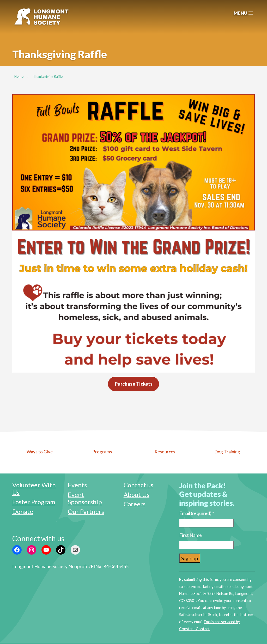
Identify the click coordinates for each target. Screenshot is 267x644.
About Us (136, 494)
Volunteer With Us (34, 489)
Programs (102, 452)
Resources (165, 452)
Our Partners (86, 511)
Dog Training (227, 452)
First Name (190, 535)
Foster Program (34, 502)
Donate (23, 511)
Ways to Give (40, 452)
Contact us (138, 485)
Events (77, 485)
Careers (135, 504)
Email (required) (197, 513)
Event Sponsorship (85, 498)
